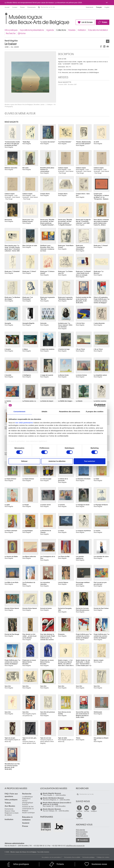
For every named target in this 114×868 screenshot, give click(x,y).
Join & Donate (87, 22)
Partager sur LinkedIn (104, 46)
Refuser (24, 461)
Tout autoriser (90, 461)
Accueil (7, 7)
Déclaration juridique (88, 857)
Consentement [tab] (19, 412)
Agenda (50, 30)
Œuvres (108, 41)
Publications (26, 799)
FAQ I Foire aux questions (11, 795)
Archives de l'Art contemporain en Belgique (28, 809)
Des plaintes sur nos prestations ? (52, 857)
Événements (32, 7)
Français (99, 7)
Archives (25, 805)
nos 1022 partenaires (24, 423)
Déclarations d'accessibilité (72, 857)
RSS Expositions (82, 832)
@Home (22, 33)
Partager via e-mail (108, 46)
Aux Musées (10, 806)
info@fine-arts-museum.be (75, 846)
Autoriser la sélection (57, 461)
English (107, 7)
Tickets (104, 22)
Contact (15, 7)
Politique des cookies (103, 857)
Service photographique (28, 802)
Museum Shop (10, 811)
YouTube (87, 811)
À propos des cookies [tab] (95, 412)
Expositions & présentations (32, 30)
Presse (22, 7)
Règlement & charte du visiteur (12, 814)
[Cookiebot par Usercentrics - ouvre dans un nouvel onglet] (96, 405)
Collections (61, 30)
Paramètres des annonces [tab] (69, 412)
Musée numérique (28, 813)
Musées (72, 30)
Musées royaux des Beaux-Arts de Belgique (5, 14)
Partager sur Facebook (101, 46)
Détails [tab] (45, 412)
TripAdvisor (79, 818)
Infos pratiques (11, 30)
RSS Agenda (80, 830)
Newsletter (84, 840)
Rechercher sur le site (39, 7)
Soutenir (26, 823)
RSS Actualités (81, 834)
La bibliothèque (27, 797)
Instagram (94, 811)
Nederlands (90, 7)
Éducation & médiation (98, 30)
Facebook (79, 811)
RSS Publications (82, 836)
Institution (82, 30)
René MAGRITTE (67, 83)
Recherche (11, 33)
